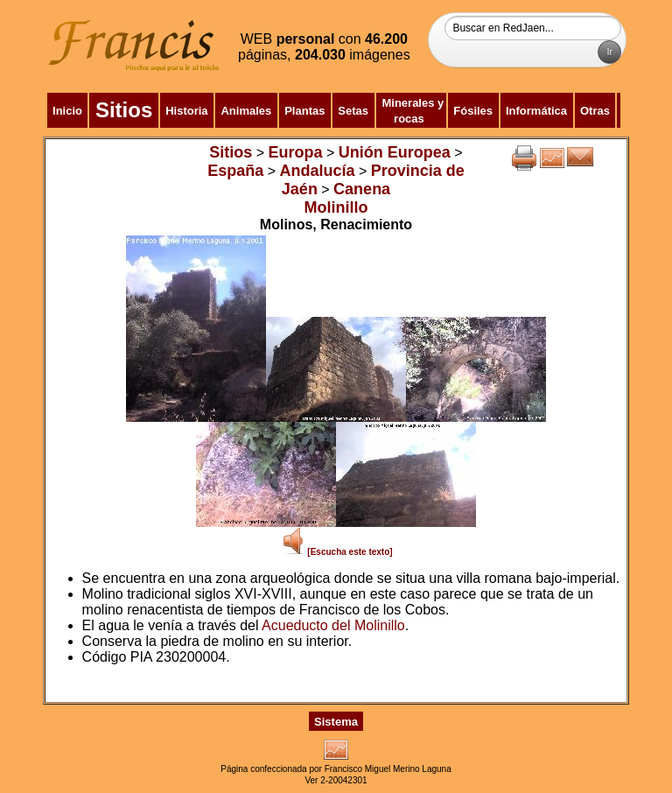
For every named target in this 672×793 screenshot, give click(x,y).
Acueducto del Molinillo (333, 625)
